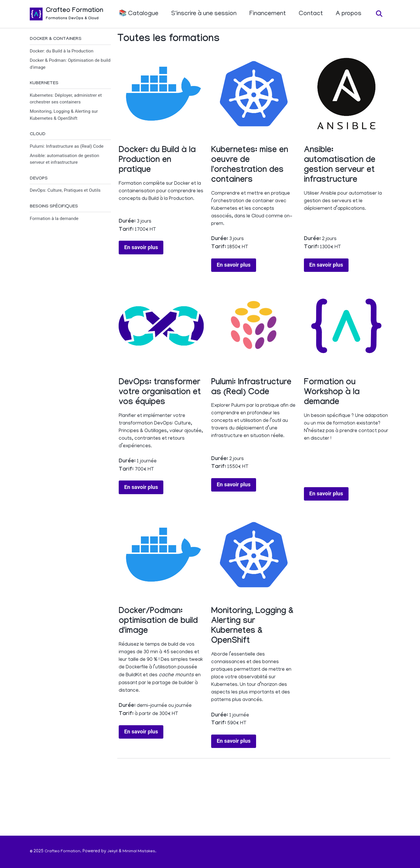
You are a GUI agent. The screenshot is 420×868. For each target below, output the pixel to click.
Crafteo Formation (75, 15)
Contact (309, 14)
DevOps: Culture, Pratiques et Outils (65, 193)
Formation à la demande (54, 222)
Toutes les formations (168, 40)
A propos (347, 14)
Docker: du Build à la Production (62, 52)
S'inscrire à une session (202, 14)
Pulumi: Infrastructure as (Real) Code (67, 148)
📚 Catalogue (137, 14)
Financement (266, 14)
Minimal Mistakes (142, 852)
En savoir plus (141, 263)
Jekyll (115, 852)
